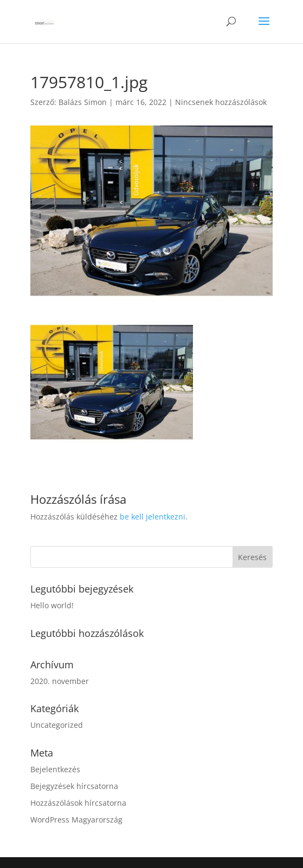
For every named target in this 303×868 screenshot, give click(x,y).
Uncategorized (57, 725)
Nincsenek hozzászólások (221, 102)
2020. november (60, 681)
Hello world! (52, 605)
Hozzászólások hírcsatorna (78, 803)
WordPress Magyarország (76, 820)
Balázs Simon (83, 102)
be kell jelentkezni (153, 517)
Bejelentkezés (55, 769)
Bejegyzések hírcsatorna (74, 786)
